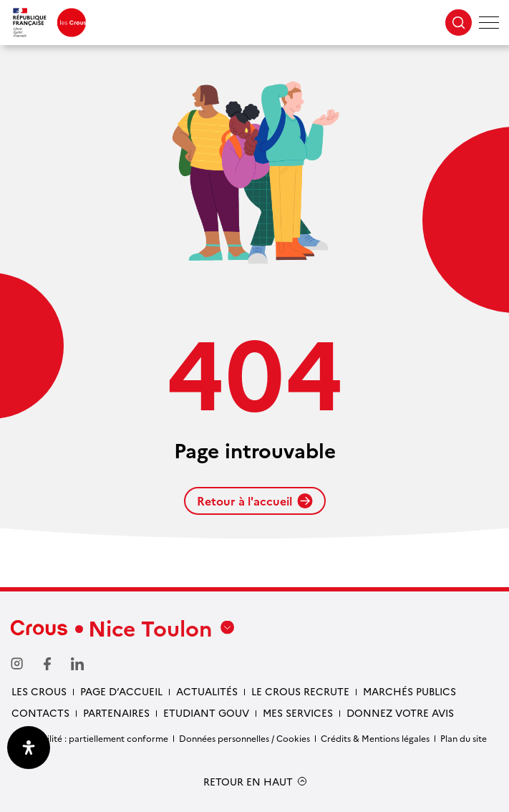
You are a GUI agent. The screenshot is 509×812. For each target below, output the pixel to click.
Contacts (40, 712)
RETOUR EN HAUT (248, 782)
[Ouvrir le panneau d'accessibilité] (29, 748)
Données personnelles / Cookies (244, 738)
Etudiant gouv (206, 712)
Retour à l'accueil (255, 501)
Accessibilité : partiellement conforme (89, 738)
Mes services (298, 712)
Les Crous (39, 691)
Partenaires (116, 712)
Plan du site (464, 738)
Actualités (207, 691)
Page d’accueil (121, 691)
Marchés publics (409, 691)
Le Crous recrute (300, 691)
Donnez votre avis (400, 712)
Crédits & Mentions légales (375, 738)
